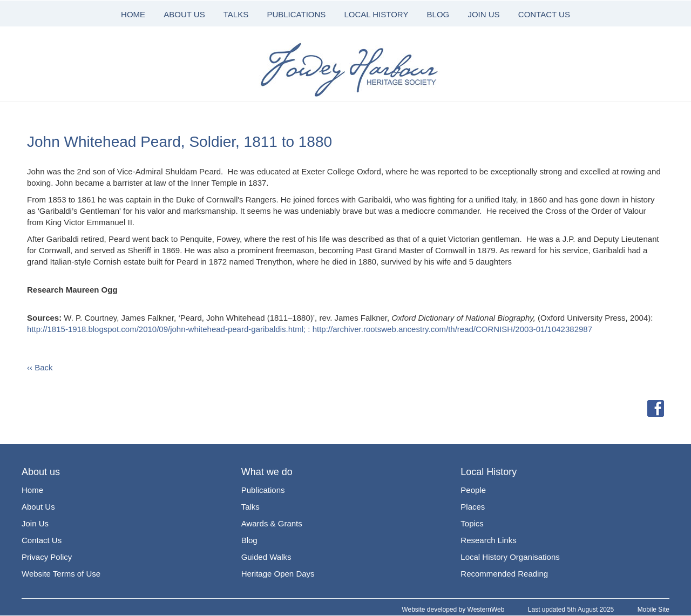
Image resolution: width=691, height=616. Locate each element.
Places (473, 507)
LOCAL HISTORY (376, 14)
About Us (38, 507)
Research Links (488, 540)
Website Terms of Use (61, 574)
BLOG (438, 14)
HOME (133, 14)
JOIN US (483, 14)
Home (32, 490)
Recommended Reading (504, 574)
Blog (249, 540)
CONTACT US (544, 14)
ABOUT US (184, 14)
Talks (250, 507)
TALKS (236, 14)
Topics (472, 523)
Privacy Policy (47, 557)
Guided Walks (266, 557)
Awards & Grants (272, 523)
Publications (263, 490)
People (473, 490)
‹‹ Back (40, 367)
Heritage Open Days (278, 574)
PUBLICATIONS (296, 14)
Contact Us (42, 540)
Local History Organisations (510, 557)
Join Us (35, 523)
